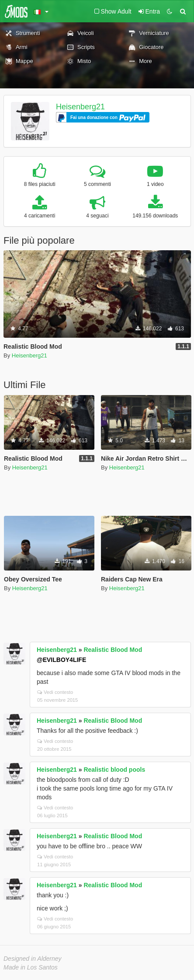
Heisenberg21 (80, 107)
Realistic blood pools (114, 770)
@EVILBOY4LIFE (61, 660)
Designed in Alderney (33, 959)
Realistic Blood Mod (113, 650)
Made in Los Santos (31, 967)
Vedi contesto (55, 692)
